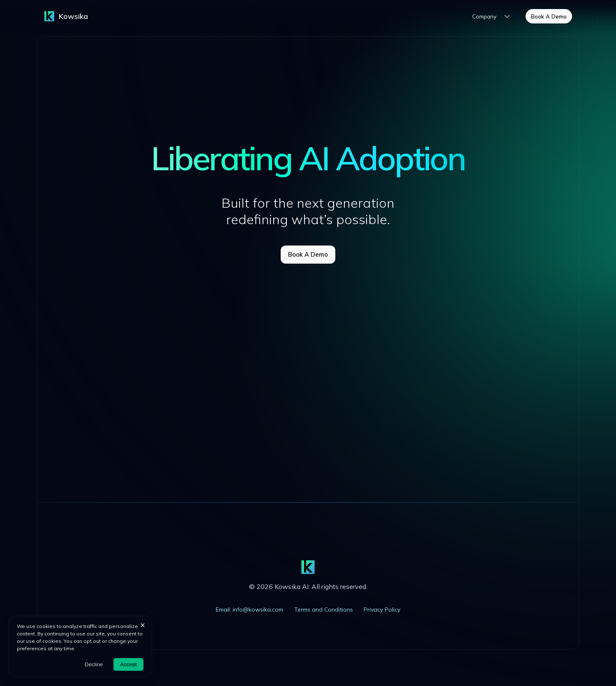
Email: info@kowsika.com (249, 610)
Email (185, 476)
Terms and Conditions (324, 610)
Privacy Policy (382, 610)
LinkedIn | (110, 476)
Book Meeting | (152, 476)
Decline (94, 664)
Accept (128, 664)
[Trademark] (49, 16)
